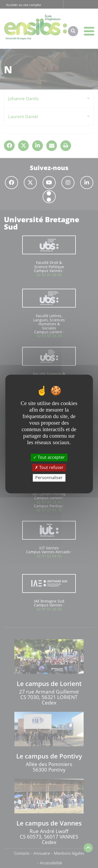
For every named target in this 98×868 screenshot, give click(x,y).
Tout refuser (49, 467)
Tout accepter (49, 457)
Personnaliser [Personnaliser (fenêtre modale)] (49, 478)
